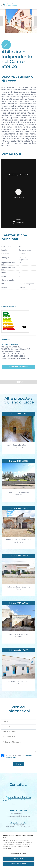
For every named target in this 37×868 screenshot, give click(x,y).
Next (36, 21)
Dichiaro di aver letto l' (19, 756)
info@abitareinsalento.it (19, 358)
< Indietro (18, 382)
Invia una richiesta (19, 367)
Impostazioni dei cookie (19, 854)
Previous (1, 21)
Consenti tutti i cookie (18, 864)
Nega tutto (19, 859)
